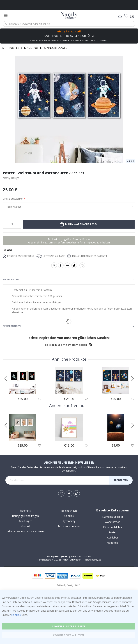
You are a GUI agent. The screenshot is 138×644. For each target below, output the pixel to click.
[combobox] (69, 24)
